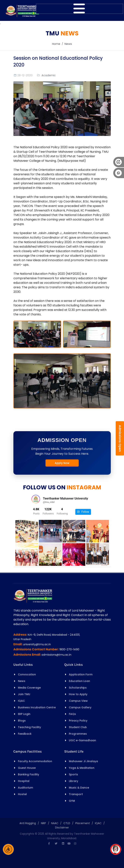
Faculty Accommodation (35, 761)
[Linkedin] (63, 844)
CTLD (67, 823)
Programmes (78, 734)
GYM (72, 801)
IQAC (21, 701)
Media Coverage (29, 688)
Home (56, 44)
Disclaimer (62, 828)
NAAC (55, 823)
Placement (83, 823)
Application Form (81, 674)
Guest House (27, 768)
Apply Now (62, 463)
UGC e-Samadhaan (82, 740)
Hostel (22, 794)
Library (74, 781)
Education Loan (79, 681)
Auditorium (25, 788)
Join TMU (24, 694)
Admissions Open (120, 438)
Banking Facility (28, 774)
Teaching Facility (29, 727)
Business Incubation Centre (37, 707)
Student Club (78, 727)
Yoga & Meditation (82, 768)
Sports (73, 774)
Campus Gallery (80, 707)
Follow (83, 512)
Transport (76, 794)
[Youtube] (69, 844)
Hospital (24, 781)
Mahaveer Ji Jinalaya (83, 761)
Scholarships (78, 688)
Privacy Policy (78, 721)
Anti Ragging (28, 823)
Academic (49, 75)
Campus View (78, 701)
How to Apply (78, 694)
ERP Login (24, 714)
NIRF (44, 823)
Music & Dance (79, 788)
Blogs (22, 721)
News (68, 44)
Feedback (25, 734)
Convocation (27, 674)
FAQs (72, 714)
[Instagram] (75, 844)
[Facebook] (49, 844)
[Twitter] (56, 844)
